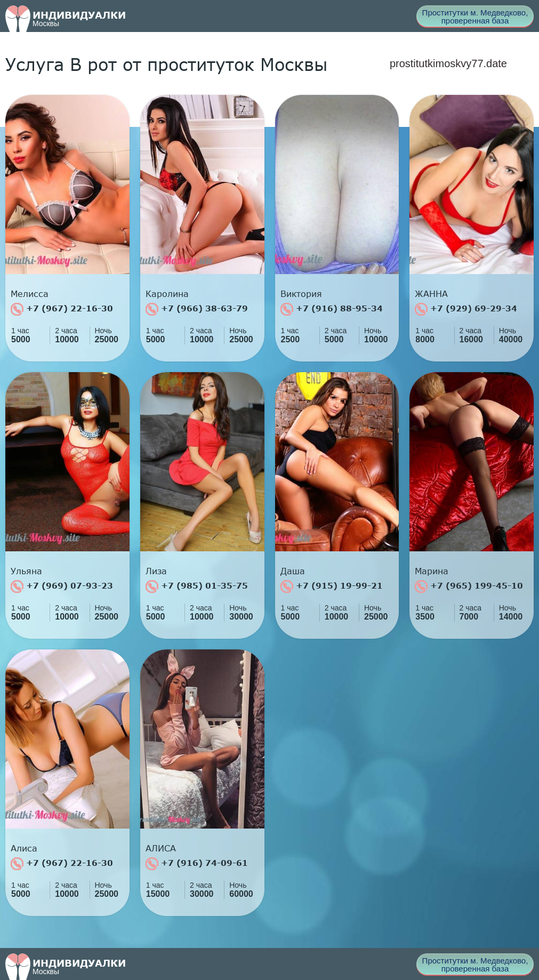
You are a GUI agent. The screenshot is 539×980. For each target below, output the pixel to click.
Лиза (156, 571)
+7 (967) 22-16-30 (62, 309)
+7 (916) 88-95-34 (332, 309)
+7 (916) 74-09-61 (197, 864)
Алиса (24, 848)
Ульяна (26, 571)
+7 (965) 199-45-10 (469, 587)
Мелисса (30, 294)
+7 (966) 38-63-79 (197, 309)
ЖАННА (431, 294)
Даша (293, 571)
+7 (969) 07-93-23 (62, 587)
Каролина (167, 294)
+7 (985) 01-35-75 (197, 587)
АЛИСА (161, 848)
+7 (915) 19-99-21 (332, 587)
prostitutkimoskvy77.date (448, 63)
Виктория (301, 294)
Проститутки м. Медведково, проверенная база (475, 17)
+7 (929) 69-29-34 (466, 309)
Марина (432, 571)
